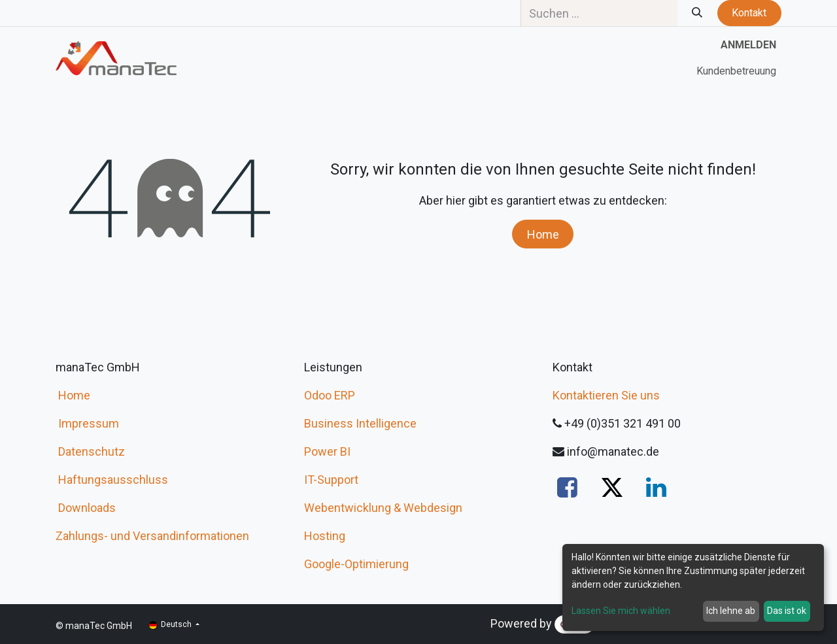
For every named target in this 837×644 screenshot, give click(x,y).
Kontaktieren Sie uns (606, 395)
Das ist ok (787, 611)
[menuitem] (736, 71)
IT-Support (331, 480)
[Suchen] (697, 13)
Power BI (327, 451)
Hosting (325, 536)
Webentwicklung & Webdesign (383, 508)
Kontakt (749, 13)
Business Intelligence (360, 423)
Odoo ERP (330, 395)
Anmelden (748, 45)
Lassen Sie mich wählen (621, 611)
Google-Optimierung (356, 564)
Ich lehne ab (731, 611)
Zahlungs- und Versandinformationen (152, 536)
